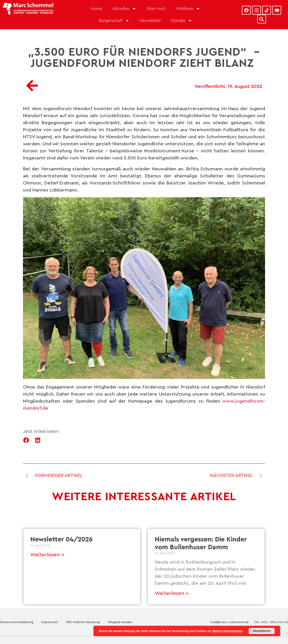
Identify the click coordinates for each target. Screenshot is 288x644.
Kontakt (182, 21)
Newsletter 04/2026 (61, 539)
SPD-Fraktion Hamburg (83, 622)
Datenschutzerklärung (17, 622)
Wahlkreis (188, 9)
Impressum (50, 622)
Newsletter (150, 21)
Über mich (156, 9)
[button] (26, 440)
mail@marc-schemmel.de (229, 622)
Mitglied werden (120, 622)
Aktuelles (124, 9)
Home (96, 9)
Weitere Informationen (227, 631)
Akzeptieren (262, 631)
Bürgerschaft (114, 21)
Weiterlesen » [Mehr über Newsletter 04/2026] (47, 555)
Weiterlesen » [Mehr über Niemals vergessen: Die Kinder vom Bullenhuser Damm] (172, 593)
